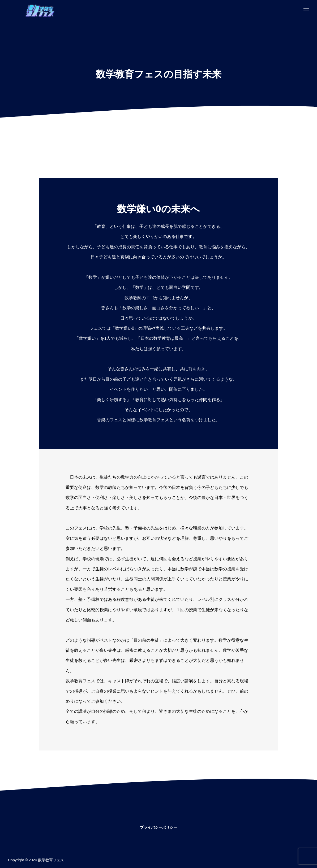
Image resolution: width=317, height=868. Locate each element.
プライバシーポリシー (158, 827)
